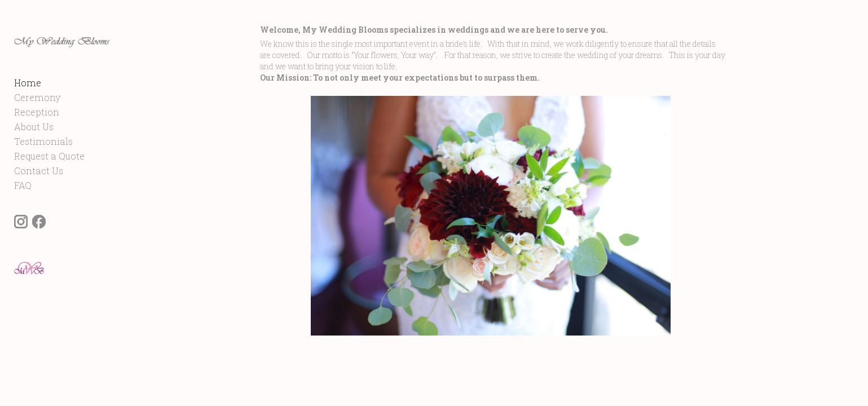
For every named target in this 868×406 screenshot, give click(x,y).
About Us (34, 154)
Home (28, 110)
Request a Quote (49, 183)
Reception (37, 139)
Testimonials (43, 168)
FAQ (23, 212)
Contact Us (39, 198)
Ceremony (37, 124)
